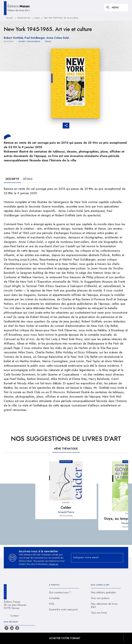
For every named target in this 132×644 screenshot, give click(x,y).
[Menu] (116, 8)
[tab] (12, 179)
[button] (29, 42)
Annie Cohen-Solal (58, 38)
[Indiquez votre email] (93, 558)
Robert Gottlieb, (14, 38)
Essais (37, 18)
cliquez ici (53, 564)
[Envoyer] (119, 558)
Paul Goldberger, (35, 38)
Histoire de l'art (24, 18)
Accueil (10, 18)
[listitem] (6, 628)
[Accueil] (17, 7)
